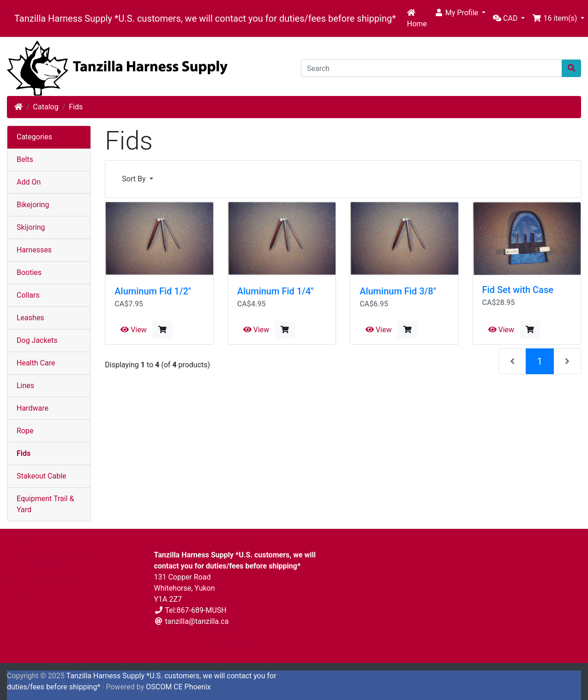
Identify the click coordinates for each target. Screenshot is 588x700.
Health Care (36, 363)
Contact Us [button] (245, 643)
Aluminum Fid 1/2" (153, 291)
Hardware (33, 408)
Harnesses (34, 250)
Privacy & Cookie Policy (45, 559)
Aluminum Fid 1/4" (276, 291)
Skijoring (31, 227)
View (134, 330)
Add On (29, 182)
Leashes (30, 318)
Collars (28, 295)
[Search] (432, 68)
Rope (25, 431)
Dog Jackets (37, 340)
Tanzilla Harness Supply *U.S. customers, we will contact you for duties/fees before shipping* (205, 18)
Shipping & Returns (38, 595)
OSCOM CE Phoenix (178, 687)
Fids (76, 107)
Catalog (46, 107)
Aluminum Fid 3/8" (398, 291)
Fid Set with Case (518, 290)
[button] (460, 13)
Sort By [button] (135, 179)
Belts (25, 159)
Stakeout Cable (42, 476)
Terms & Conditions (39, 577)
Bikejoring (33, 205)
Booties (29, 272)
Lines (25, 386)
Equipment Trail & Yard (45, 504)
